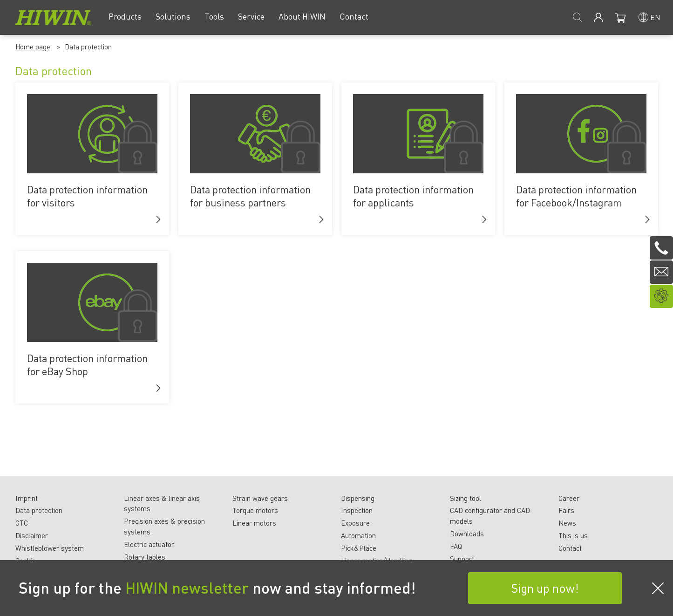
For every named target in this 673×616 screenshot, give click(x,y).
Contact (570, 548)
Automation (358, 535)
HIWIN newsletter (187, 588)
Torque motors (255, 510)
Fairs (566, 510)
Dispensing (358, 498)
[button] (158, 219)
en (655, 17)
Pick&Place (359, 548)
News (567, 523)
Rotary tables (145, 557)
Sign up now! (545, 588)
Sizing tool (466, 498)
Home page (33, 47)
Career (569, 498)
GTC (22, 523)
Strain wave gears (260, 498)
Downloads (467, 534)
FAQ (456, 546)
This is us (573, 535)
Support (462, 559)
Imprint (27, 498)
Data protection (39, 510)
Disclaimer (32, 535)
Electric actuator (149, 544)
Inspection (357, 510)
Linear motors (254, 523)
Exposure (355, 523)
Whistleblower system (50, 548)
